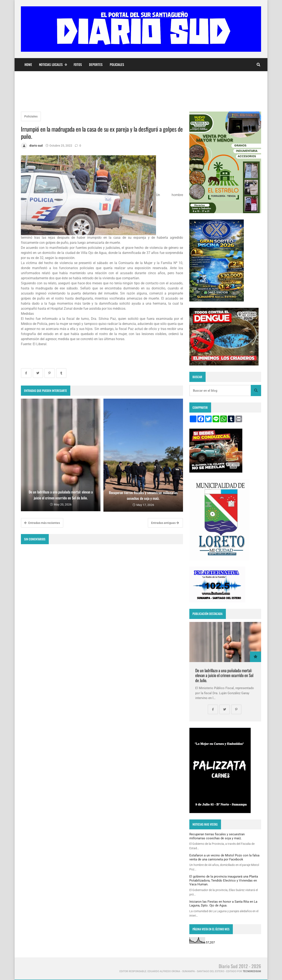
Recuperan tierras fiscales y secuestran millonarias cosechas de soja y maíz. (217, 836)
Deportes (96, 64)
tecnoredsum (252, 971)
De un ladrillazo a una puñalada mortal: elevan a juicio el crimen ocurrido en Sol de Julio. (224, 675)
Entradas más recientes (42, 523)
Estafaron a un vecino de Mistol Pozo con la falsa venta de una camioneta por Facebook (224, 857)
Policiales (117, 64)
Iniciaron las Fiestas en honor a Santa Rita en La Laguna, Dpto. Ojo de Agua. (223, 904)
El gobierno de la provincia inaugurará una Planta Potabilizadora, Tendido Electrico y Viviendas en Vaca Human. (224, 880)
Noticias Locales (53, 65)
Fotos (78, 64)
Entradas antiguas (165, 523)
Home (28, 64)
